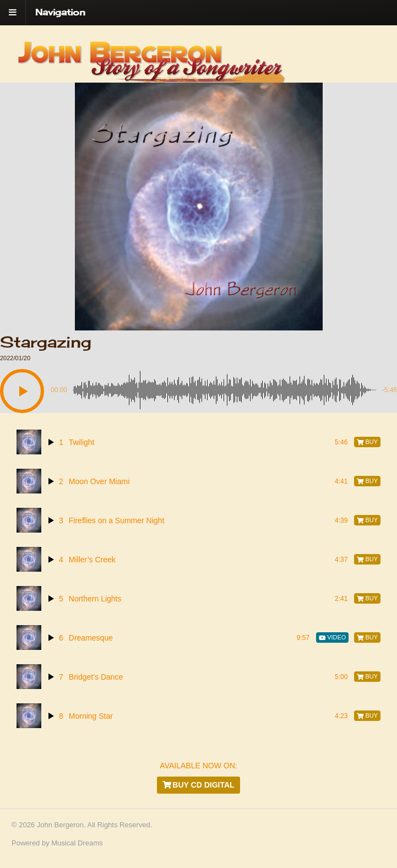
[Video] (332, 638)
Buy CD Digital (198, 785)
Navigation (60, 12)
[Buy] (367, 442)
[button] (22, 391)
